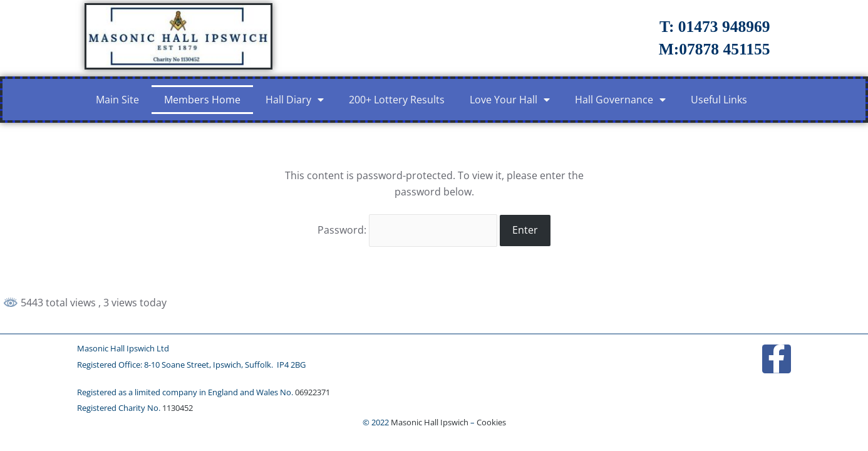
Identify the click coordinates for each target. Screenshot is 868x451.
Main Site (117, 100)
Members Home (202, 100)
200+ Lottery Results (397, 100)
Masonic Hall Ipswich (430, 422)
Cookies (491, 422)
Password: (407, 230)
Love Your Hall (510, 100)
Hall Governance (620, 100)
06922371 (313, 392)
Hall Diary (295, 100)
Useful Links (719, 100)
